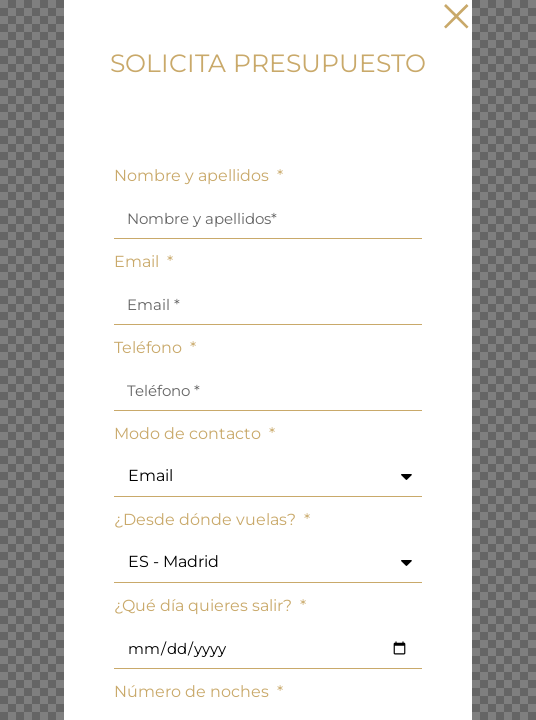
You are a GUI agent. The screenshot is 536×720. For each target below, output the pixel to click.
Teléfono (150, 348)
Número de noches (193, 692)
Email (138, 262)
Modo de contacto (189, 434)
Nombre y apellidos (193, 176)
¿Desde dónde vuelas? (207, 520)
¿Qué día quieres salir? (205, 606)
